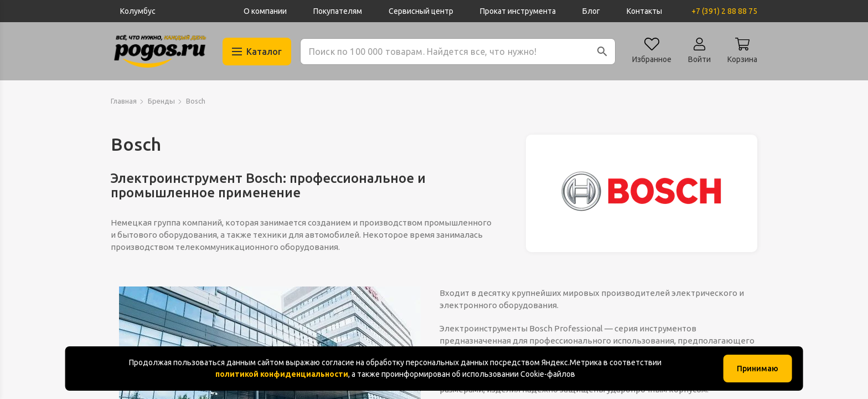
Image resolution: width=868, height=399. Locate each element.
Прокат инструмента (518, 11)
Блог (591, 11)
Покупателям (338, 11)
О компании (265, 11)
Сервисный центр (421, 11)
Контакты (644, 11)
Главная (124, 101)
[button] (602, 52)
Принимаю (758, 369)
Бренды (161, 101)
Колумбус (138, 11)
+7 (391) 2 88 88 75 (724, 11)
